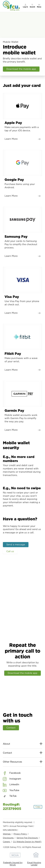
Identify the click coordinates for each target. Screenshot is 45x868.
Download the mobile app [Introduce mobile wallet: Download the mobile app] (21, 69)
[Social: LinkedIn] (11, 785)
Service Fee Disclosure (27, 838)
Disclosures (9, 838)
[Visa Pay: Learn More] (22, 291)
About (22, 744)
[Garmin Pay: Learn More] (22, 407)
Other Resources (22, 762)
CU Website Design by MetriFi (27, 842)
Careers (7, 842)
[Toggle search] (32, 6)
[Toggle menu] (39, 6)
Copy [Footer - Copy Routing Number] (38, 807)
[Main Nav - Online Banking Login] (25, 6)
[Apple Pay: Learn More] (22, 118)
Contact (11, 728)
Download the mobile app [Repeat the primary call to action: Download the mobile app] (22, 673)
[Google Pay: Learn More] (22, 174)
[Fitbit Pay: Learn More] (22, 348)
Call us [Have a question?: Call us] (10, 551)
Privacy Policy (20, 834)
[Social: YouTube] (11, 790)
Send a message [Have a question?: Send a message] (16, 545)
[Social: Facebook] (12, 773)
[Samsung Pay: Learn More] (22, 233)
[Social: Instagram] (12, 779)
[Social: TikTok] (10, 796)
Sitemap (7, 834)
